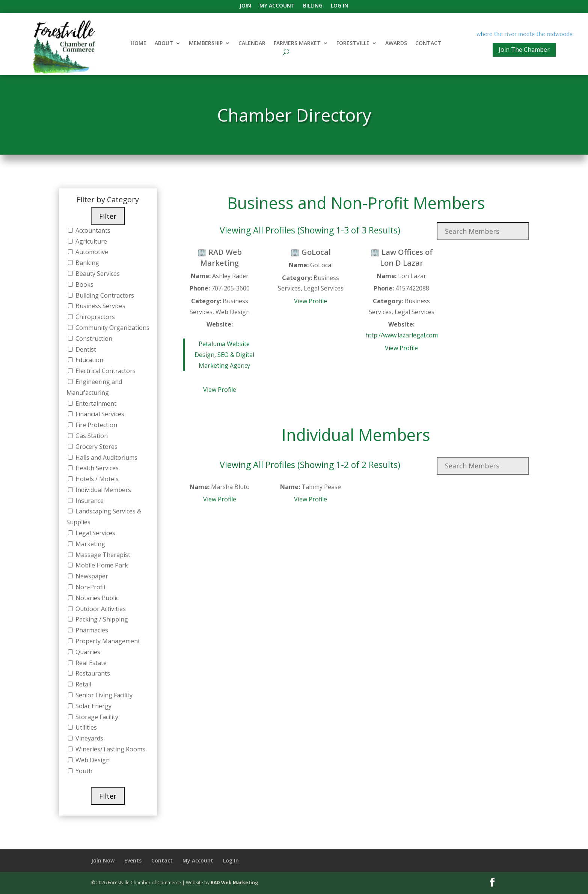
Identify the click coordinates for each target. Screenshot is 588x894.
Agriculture (90, 241)
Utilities (85, 727)
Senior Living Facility (103, 695)
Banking (87, 263)
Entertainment (95, 403)
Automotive (91, 252)
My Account (277, 6)
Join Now (103, 860)
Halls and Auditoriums (106, 458)
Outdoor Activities (100, 609)
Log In (340, 6)
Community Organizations (112, 328)
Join (245, 6)
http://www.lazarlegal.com (402, 335)
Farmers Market (297, 44)
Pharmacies (91, 630)
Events (133, 860)
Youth (83, 771)
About (164, 44)
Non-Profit (90, 587)
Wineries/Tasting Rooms (110, 749)
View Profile (220, 390)
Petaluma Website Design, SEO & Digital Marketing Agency (224, 355)
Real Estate (90, 663)
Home (139, 44)
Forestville (353, 44)
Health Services (96, 468)
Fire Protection (96, 425)
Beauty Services (97, 274)
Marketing (90, 544)
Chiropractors (94, 317)
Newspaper (91, 576)
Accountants (92, 230)
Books (84, 284)
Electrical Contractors (105, 371)
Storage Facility (96, 717)
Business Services (100, 306)
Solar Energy (93, 706)
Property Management (107, 641)
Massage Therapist (102, 555)
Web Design (92, 760)
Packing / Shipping (101, 619)
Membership (206, 44)
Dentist (85, 349)
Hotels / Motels (96, 479)
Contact (428, 44)
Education (89, 360)
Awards (396, 44)
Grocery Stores (96, 447)
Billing (313, 6)
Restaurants (92, 673)
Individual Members (103, 490)
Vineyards (89, 738)
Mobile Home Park (101, 565)
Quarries (87, 652)
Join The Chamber (524, 50)
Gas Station (91, 436)
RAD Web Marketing (234, 883)
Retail (83, 684)
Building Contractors (104, 295)
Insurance (89, 501)
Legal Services (95, 533)
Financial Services (99, 414)
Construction (93, 339)
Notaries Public (96, 598)
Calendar (252, 44)
